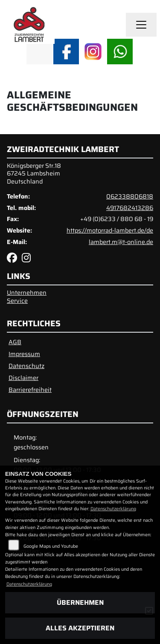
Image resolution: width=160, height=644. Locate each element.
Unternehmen (27, 293)
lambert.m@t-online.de (121, 242)
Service (17, 301)
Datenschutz (26, 366)
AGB (15, 342)
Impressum (24, 354)
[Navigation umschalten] (141, 25)
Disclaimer (23, 378)
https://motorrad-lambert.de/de (110, 230)
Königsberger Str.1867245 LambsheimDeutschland (34, 174)
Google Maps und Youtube (51, 546)
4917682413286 (130, 208)
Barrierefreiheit (30, 390)
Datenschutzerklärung (113, 509)
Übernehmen (80, 602)
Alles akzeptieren (80, 628)
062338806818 (130, 196)
